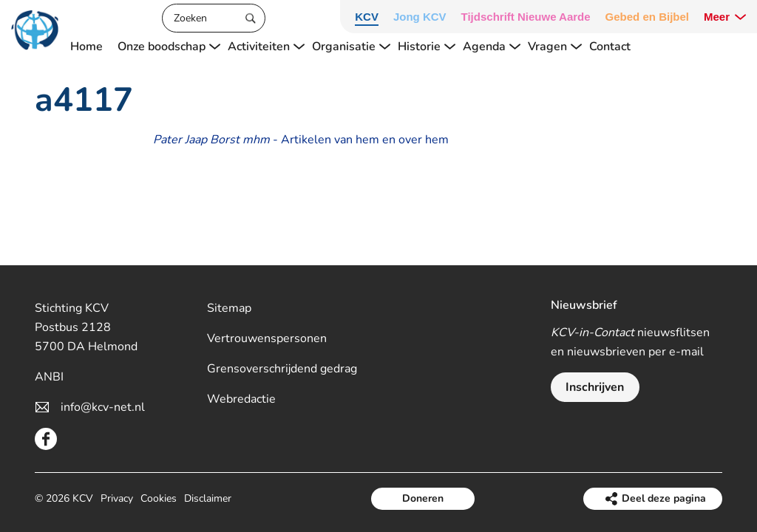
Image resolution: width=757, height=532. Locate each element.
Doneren (423, 498)
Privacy (117, 498)
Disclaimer (208, 498)
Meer (717, 17)
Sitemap (229, 308)
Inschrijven (595, 387)
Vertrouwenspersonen (267, 338)
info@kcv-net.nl (103, 407)
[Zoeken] (214, 18)
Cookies (159, 498)
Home (86, 47)
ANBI (49, 377)
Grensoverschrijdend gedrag (282, 369)
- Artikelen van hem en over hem (301, 140)
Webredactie (241, 399)
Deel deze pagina (664, 498)
